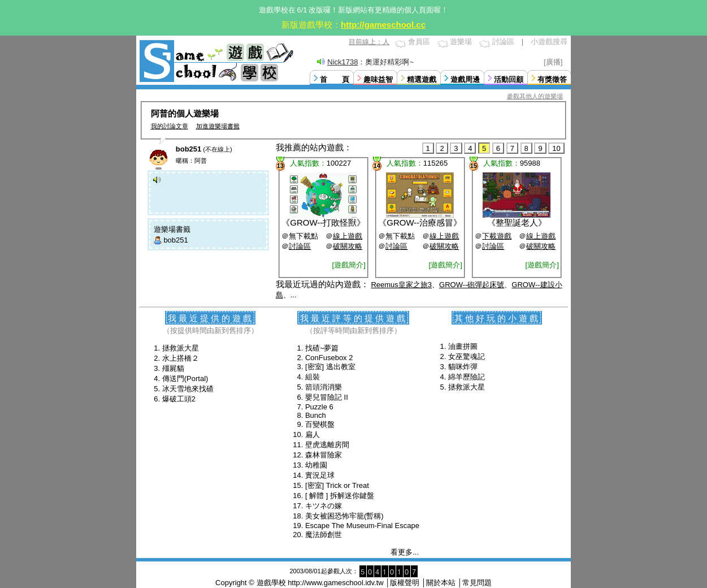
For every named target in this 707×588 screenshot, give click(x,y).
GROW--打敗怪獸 (323, 222)
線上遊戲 (348, 236)
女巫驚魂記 (467, 356)
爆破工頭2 (179, 399)
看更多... (405, 552)
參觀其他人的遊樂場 (535, 96)
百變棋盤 (320, 424)
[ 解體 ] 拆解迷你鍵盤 (340, 496)
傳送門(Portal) (185, 379)
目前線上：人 (369, 42)
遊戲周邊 (465, 79)
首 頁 (335, 79)
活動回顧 (509, 79)
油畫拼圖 (463, 346)
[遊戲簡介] (349, 265)
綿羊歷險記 (467, 377)
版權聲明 (405, 583)
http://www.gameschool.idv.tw (336, 583)
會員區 (419, 42)
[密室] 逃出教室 (330, 367)
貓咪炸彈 (463, 367)
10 (556, 148)
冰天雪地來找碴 (188, 389)
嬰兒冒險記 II (327, 397)
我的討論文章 (170, 126)
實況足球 (320, 475)
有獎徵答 (552, 79)
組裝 (313, 377)
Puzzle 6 (319, 407)
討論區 (503, 42)
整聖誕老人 (517, 222)
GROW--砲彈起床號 (472, 285)
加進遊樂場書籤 (218, 126)
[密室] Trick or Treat (337, 485)
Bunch (316, 415)
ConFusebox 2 (329, 358)
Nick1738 (342, 62)
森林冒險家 (324, 455)
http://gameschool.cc (383, 25)
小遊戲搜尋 (549, 42)
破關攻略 (348, 246)
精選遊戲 (422, 79)
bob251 (175, 240)
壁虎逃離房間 (327, 445)
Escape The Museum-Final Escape (362, 526)
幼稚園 (316, 465)
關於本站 (441, 583)
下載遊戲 (497, 236)
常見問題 (477, 583)
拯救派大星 (181, 348)
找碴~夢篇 (322, 348)
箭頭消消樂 (324, 387)
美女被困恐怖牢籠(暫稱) (344, 516)
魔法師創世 (324, 535)
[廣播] (553, 62)
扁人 (313, 434)
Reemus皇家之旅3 (401, 285)
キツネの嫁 (324, 506)
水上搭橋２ (181, 358)
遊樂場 (461, 42)
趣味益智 (378, 79)
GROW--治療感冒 (420, 222)
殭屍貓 (173, 368)
